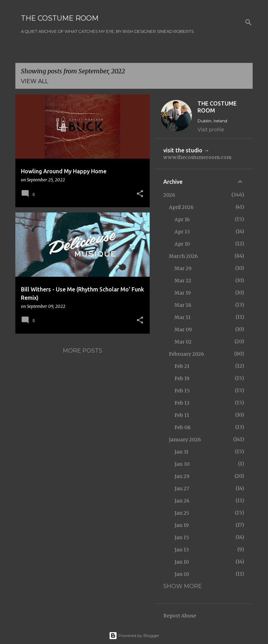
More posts (83, 351)
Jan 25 (182, 513)
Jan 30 (182, 464)
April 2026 (181, 207)
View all (35, 81)
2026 (169, 195)
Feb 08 (183, 427)
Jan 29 (182, 476)
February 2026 (187, 354)
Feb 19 (182, 378)
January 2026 (185, 440)
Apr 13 (182, 232)
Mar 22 (183, 281)
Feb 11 (182, 415)
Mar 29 (183, 268)
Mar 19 (183, 293)
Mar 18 (183, 305)
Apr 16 (182, 219)
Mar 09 (183, 330)
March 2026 (183, 256)
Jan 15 (182, 537)
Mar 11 (183, 317)
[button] (140, 194)
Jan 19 (182, 525)
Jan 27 (182, 489)
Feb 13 (182, 403)
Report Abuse (180, 616)
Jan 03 (182, 574)
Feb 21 (182, 366)
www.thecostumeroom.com (197, 157)
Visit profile (211, 130)
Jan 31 (181, 452)
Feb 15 (182, 391)
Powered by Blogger (134, 635)
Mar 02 (183, 342)
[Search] (248, 22)
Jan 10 (182, 562)
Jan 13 (182, 550)
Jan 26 (182, 501)
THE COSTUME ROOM (60, 18)
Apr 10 (182, 244)
